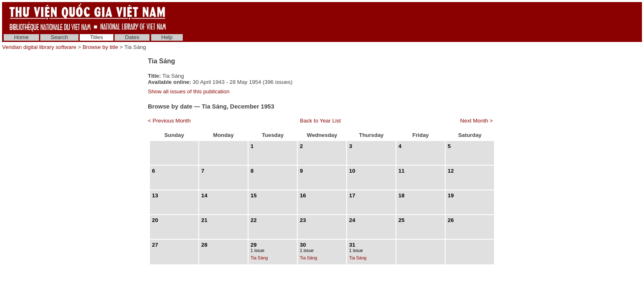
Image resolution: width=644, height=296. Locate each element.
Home (21, 37)
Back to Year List (320, 121)
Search (59, 37)
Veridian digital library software (39, 47)
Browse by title (100, 47)
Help (167, 37)
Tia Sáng (259, 258)
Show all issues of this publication (189, 91)
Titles (96, 37)
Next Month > (476, 121)
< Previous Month (169, 121)
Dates (132, 37)
